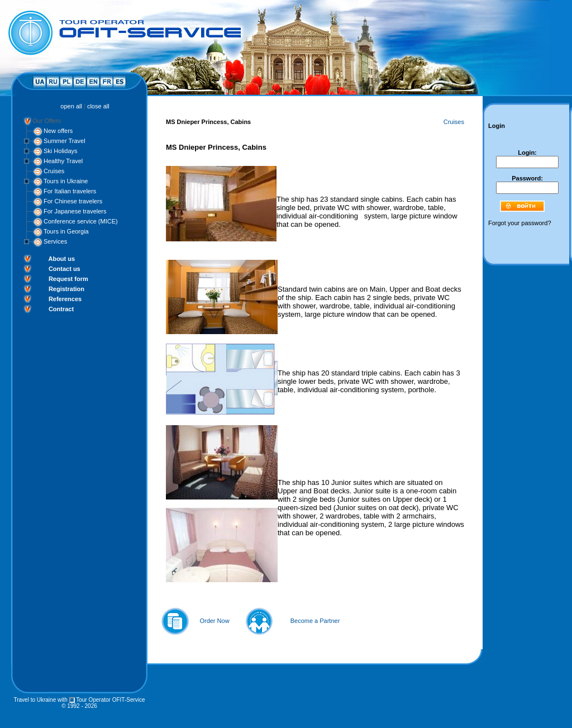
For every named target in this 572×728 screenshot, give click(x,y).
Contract (61, 309)
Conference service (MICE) (81, 221)
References (65, 299)
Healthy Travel (63, 161)
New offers (58, 131)
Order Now (214, 621)
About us (61, 259)
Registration (66, 289)
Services (55, 241)
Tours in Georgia (66, 231)
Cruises (54, 171)
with (63, 700)
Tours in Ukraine (66, 181)
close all (98, 106)
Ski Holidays (61, 151)
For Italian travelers (70, 191)
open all (71, 106)
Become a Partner (315, 621)
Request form (68, 279)
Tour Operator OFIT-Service (110, 700)
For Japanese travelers (75, 211)
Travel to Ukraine (35, 700)
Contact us (65, 269)
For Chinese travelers (73, 201)
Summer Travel (65, 141)
